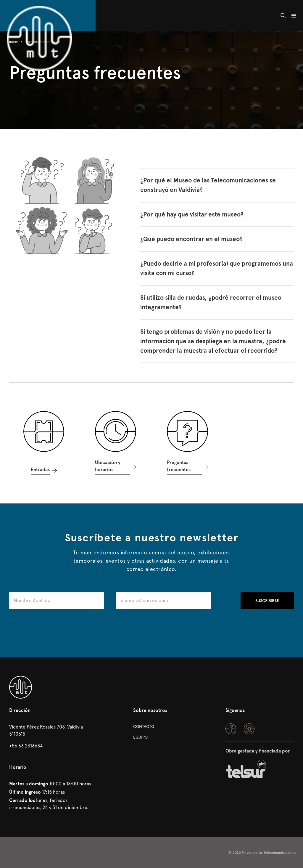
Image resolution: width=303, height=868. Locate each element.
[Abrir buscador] (283, 15)
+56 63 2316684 (26, 746)
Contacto (144, 726)
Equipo (140, 737)
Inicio (14, 42)
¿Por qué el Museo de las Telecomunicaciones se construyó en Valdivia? (208, 185)
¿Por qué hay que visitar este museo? (192, 214)
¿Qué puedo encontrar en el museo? (191, 239)
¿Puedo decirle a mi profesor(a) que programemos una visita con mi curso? (217, 268)
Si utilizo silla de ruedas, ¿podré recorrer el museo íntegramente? (211, 302)
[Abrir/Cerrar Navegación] (294, 15)
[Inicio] (39, 15)
